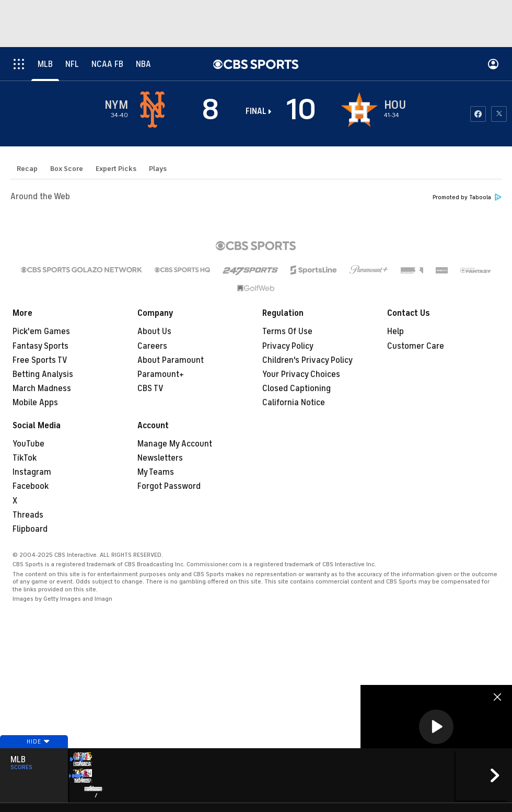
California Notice (294, 403)
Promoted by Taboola (467, 197)
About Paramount (171, 360)
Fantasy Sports (40, 346)
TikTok (25, 458)
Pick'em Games (41, 331)
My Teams (156, 472)
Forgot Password (169, 486)
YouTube (28, 444)
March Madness (42, 388)
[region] (436, 728)
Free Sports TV (40, 360)
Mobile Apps (35, 403)
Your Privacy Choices (301, 374)
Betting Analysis (43, 374)
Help (395, 331)
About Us (154, 331)
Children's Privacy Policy (307, 360)
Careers (152, 346)
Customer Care (416, 346)
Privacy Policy (288, 346)
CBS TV (150, 388)
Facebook (31, 486)
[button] (436, 727)
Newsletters (160, 458)
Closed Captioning (296, 388)
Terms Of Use (287, 331)
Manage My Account (175, 444)
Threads (28, 515)
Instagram (32, 472)
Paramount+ (161, 374)
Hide (34, 761)
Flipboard (30, 529)
